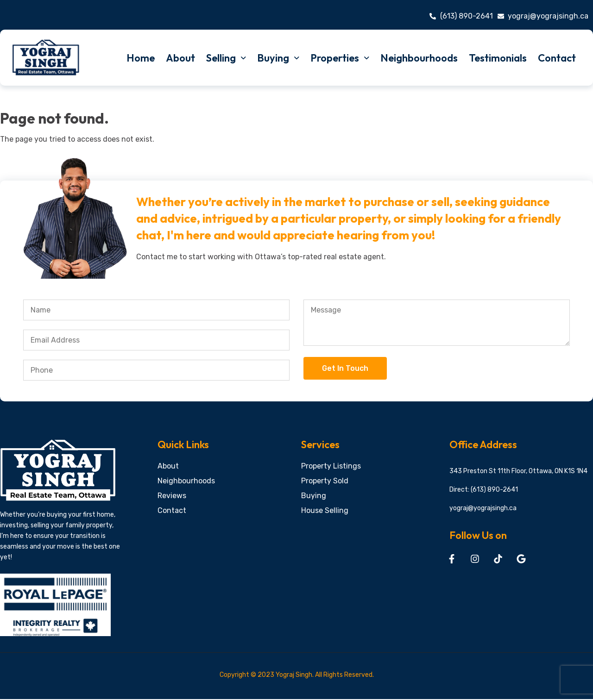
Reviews (172, 496)
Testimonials (498, 58)
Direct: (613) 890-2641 (484, 490)
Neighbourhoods (419, 58)
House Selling (325, 510)
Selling (226, 58)
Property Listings (331, 466)
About (180, 58)
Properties (340, 58)
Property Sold (325, 481)
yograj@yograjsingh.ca (483, 508)
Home (141, 58)
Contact (557, 58)
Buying (278, 58)
